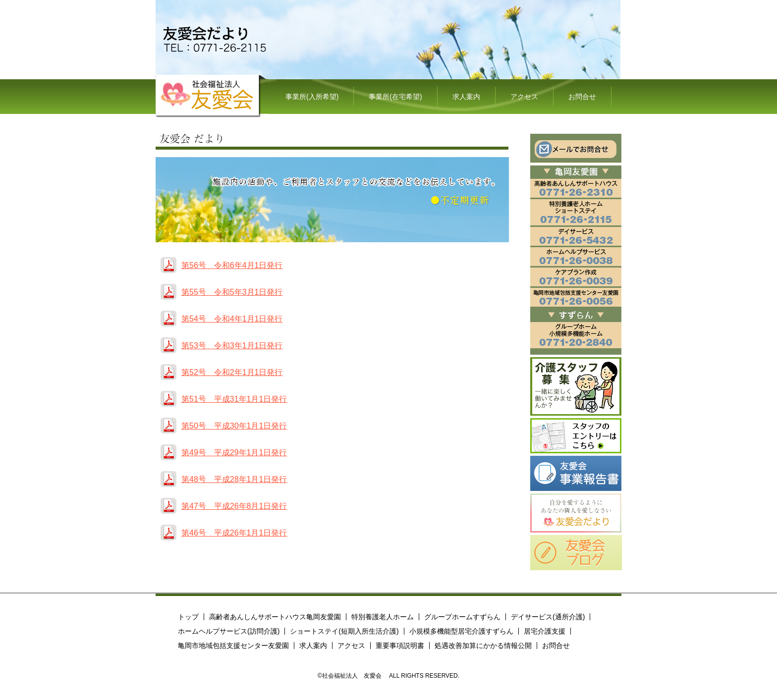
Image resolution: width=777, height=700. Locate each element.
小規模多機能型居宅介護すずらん (461, 631)
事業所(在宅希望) (395, 97)
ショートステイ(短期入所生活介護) (344, 631)
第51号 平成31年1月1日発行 (234, 399)
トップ (188, 617)
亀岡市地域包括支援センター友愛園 (233, 646)
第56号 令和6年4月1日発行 (232, 265)
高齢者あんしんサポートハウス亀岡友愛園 (275, 617)
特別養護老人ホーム (383, 617)
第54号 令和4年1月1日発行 (232, 319)
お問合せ (582, 97)
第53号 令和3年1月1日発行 (232, 346)
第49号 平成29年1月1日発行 (234, 453)
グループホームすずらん (462, 617)
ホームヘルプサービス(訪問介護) (229, 631)
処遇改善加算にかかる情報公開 (483, 646)
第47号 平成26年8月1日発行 (234, 506)
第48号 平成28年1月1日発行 (234, 479)
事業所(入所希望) (312, 97)
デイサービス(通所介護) (548, 617)
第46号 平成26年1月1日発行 (234, 533)
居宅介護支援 (545, 631)
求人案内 (466, 97)
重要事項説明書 (400, 646)
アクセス (524, 97)
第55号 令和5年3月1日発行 (232, 292)
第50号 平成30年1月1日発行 (234, 426)
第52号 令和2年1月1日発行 (232, 372)
